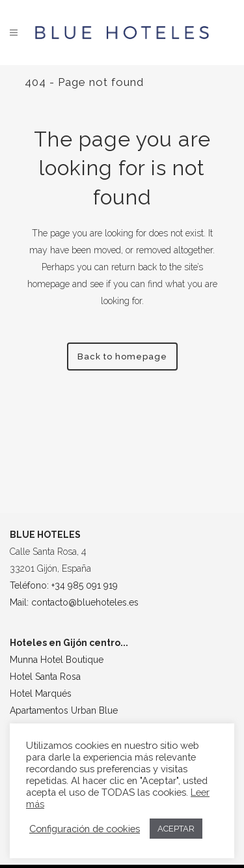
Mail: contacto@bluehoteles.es (74, 602)
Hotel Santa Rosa (45, 677)
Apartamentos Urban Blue (64, 710)
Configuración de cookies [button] (85, 829)
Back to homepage (122, 357)
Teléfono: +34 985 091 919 (64, 585)
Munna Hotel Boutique (57, 660)
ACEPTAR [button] (176, 829)
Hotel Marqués (41, 693)
